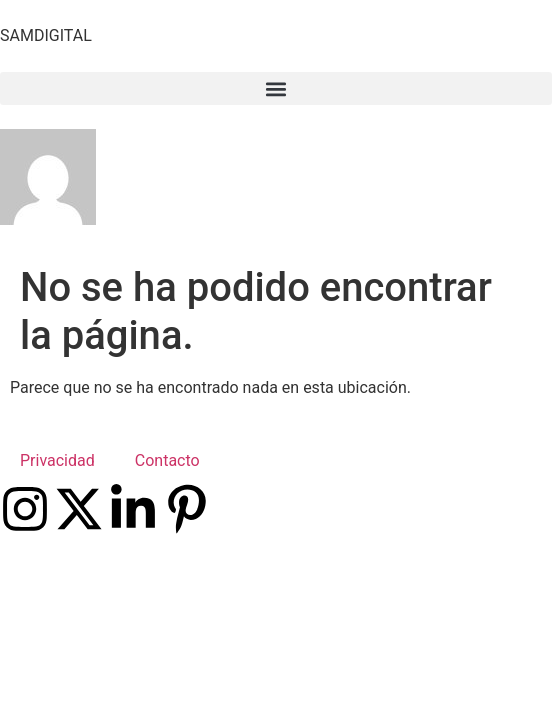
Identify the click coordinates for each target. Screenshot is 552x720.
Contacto (167, 460)
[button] (276, 88)
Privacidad (57, 460)
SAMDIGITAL (46, 35)
